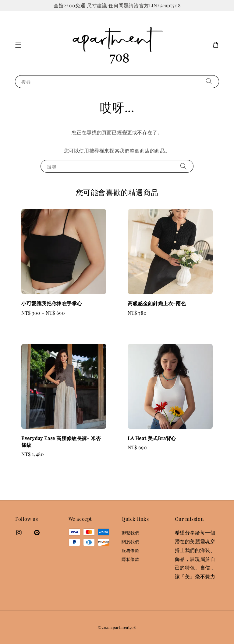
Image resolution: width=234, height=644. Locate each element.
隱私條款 (130, 559)
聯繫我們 (130, 533)
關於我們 (130, 542)
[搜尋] (209, 81)
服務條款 (130, 550)
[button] (18, 45)
